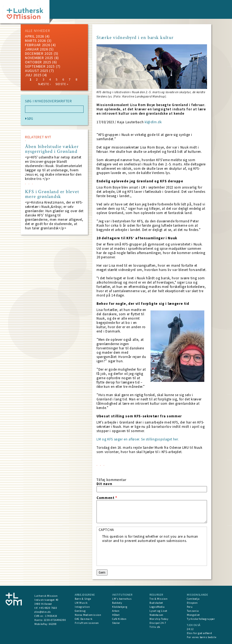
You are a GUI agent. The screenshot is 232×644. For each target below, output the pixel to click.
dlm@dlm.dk (43, 612)
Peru (190, 607)
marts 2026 (35, 41)
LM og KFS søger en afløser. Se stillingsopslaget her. (138, 439)
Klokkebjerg (120, 607)
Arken (116, 611)
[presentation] (143, 553)
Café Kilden (119, 619)
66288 (53, 624)
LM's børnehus (122, 599)
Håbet (116, 615)
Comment (107, 498)
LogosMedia (157, 607)
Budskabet (156, 603)
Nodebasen (156, 615)
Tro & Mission (158, 599)
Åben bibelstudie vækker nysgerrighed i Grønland (52, 149)
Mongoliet (193, 615)
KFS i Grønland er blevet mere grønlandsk (52, 194)
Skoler (116, 623)
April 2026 (35, 36)
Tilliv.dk (155, 627)
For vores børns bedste (201, 637)
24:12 (190, 629)
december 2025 (39, 53)
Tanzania (193, 611)
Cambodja (193, 599)
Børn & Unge (83, 599)
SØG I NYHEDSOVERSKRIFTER (49, 101)
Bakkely (117, 603)
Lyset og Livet (158, 611)
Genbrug (80, 611)
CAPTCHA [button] (106, 530)
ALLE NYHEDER (37, 31)
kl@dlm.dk (153, 122)
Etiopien (192, 603)
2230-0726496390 (55, 620)
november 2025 (39, 58)
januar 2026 (37, 49)
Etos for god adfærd (199, 633)
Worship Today (159, 619)
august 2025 (37, 71)
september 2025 (40, 66)
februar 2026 (38, 45)
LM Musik (81, 603)
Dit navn (104, 484)
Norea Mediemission (88, 615)
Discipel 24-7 (158, 623)
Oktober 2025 (38, 62)
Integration (82, 607)
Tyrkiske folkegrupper (201, 619)
